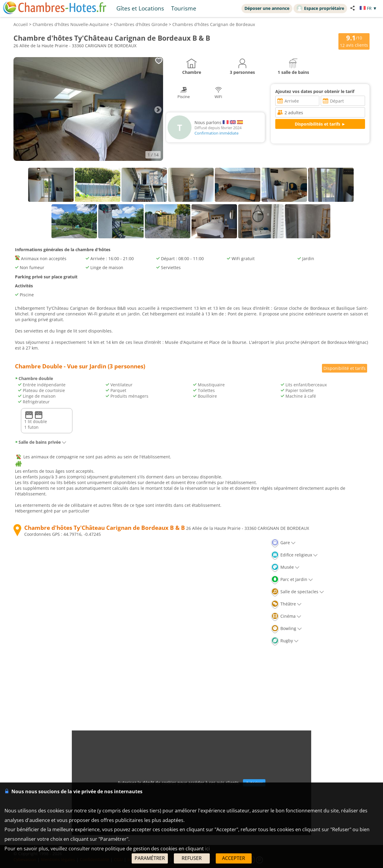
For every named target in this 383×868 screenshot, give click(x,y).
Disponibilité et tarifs (345, 368)
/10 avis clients (354, 41)
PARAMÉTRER (150, 858)
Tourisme (184, 8)
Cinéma (286, 616)
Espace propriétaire (320, 8)
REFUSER (192, 858)
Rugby (285, 641)
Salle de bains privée (41, 442)
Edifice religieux (294, 555)
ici (207, 849)
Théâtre (286, 604)
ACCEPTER (234, 858)
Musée (285, 567)
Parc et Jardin (292, 579)
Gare (283, 543)
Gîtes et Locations (140, 8)
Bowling (286, 628)
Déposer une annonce (267, 8)
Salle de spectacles (297, 592)
